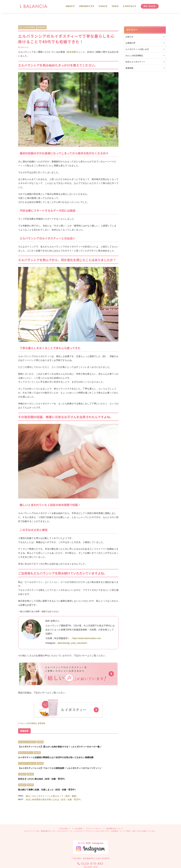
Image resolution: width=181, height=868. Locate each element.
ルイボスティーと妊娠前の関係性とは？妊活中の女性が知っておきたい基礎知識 (56, 757)
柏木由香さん (74, 52)
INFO (115, 6)
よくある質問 (77, 810)
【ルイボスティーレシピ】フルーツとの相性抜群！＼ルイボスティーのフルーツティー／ (60, 768)
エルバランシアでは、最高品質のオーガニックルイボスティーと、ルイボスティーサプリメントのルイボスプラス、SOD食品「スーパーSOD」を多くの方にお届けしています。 (90, 812)
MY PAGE (150, 6)
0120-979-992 (92, 845)
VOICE (103, 6)
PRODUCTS (87, 6)
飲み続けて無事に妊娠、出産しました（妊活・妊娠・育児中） (47, 790)
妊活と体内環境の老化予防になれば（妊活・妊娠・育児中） (54, 799)
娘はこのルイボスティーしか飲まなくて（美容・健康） (52, 796)
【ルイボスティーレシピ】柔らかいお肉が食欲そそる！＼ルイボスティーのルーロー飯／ (60, 747)
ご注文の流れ (63, 810)
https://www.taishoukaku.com (87, 638)
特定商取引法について (114, 810)
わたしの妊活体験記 (29, 723)
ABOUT (70, 6)
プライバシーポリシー (94, 810)
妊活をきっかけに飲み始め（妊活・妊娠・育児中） (42, 779)
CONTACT (130, 6)
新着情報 (42, 723)
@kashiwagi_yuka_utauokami (72, 643)
